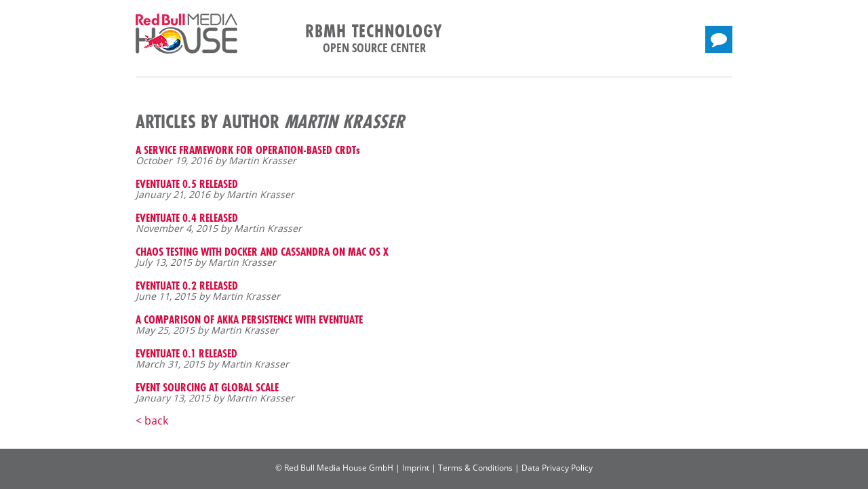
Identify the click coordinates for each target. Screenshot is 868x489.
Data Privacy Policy (557, 468)
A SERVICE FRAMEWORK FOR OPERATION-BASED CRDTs (248, 150)
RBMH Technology (374, 31)
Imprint (416, 468)
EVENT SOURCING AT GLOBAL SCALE (207, 387)
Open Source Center (374, 47)
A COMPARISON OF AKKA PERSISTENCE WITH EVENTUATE (249, 319)
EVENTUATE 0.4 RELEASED (187, 217)
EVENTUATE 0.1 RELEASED (186, 353)
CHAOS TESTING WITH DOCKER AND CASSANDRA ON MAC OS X (262, 251)
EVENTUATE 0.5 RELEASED (187, 183)
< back (152, 420)
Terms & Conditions (475, 468)
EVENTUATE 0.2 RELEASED (187, 285)
